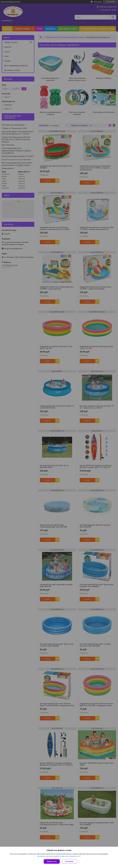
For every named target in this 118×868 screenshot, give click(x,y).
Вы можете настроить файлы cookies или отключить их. (58, 856)
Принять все (52, 861)
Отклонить (69, 861)
